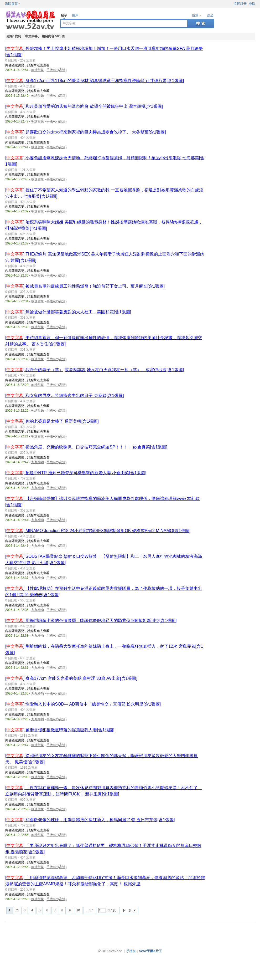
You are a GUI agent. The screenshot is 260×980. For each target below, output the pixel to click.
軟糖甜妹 (38, 70)
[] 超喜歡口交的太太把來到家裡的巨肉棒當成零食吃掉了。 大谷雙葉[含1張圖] (86, 132)
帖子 (64, 16)
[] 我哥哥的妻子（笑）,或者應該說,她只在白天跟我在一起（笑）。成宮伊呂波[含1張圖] (95, 370)
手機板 (131, 951)
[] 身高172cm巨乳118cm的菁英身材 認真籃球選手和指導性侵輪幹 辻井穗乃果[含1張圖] (95, 81)
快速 (195, 16)
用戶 (75, 16)
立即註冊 (240, 4)
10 (78, 910)
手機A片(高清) (56, 70)
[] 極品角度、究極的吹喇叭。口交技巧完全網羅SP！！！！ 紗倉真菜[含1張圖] (86, 447)
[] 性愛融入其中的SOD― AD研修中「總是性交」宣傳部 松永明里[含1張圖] (83, 704)
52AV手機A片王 (150, 951)
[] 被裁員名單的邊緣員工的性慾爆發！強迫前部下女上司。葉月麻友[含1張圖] (85, 286)
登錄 (252, 4)
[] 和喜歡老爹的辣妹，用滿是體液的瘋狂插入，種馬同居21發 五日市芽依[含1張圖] (90, 820)
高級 (210, 16)
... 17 (89, 910)
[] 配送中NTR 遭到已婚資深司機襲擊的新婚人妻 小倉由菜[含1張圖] (76, 473)
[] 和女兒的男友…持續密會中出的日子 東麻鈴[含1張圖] (65, 395)
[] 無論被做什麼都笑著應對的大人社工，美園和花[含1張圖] (68, 312)
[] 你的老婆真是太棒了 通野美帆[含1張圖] (52, 421)
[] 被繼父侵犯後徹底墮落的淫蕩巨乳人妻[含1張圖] (60, 730)
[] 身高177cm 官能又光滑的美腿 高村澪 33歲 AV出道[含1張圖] (71, 678)
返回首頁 (11, 4)
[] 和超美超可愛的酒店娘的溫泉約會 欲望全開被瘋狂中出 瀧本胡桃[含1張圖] (84, 106)
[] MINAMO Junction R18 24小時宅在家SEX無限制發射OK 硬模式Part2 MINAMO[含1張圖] (98, 531)
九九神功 (38, 462)
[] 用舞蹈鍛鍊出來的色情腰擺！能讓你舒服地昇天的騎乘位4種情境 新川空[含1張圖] (91, 621)
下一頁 (127, 910)
